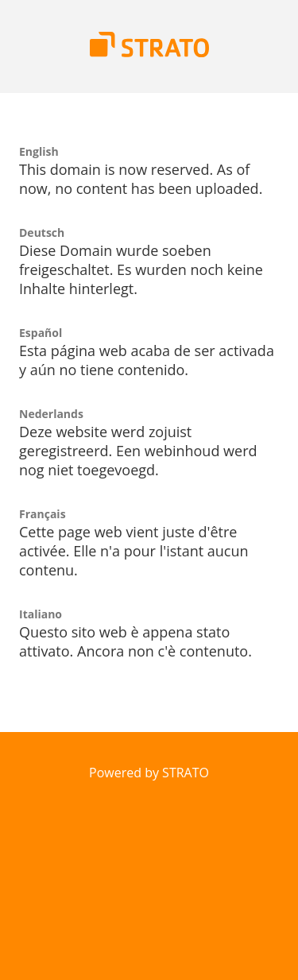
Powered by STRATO (149, 773)
